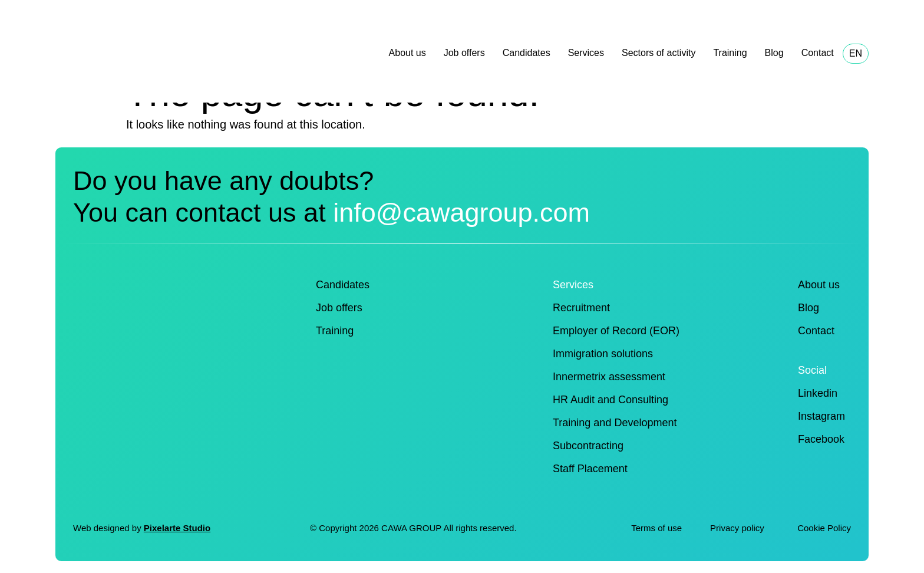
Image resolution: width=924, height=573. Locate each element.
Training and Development (615, 423)
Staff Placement (590, 469)
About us (407, 53)
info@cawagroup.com (461, 213)
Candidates (527, 53)
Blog (774, 53)
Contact (818, 53)
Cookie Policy (824, 528)
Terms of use (656, 528)
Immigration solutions (603, 354)
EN (856, 53)
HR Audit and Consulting (610, 400)
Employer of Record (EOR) (616, 331)
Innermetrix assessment (609, 377)
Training (730, 53)
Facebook (821, 439)
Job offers (464, 53)
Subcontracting (588, 446)
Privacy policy (738, 528)
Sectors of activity (659, 53)
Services (586, 53)
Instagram (821, 416)
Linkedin (818, 393)
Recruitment (581, 308)
